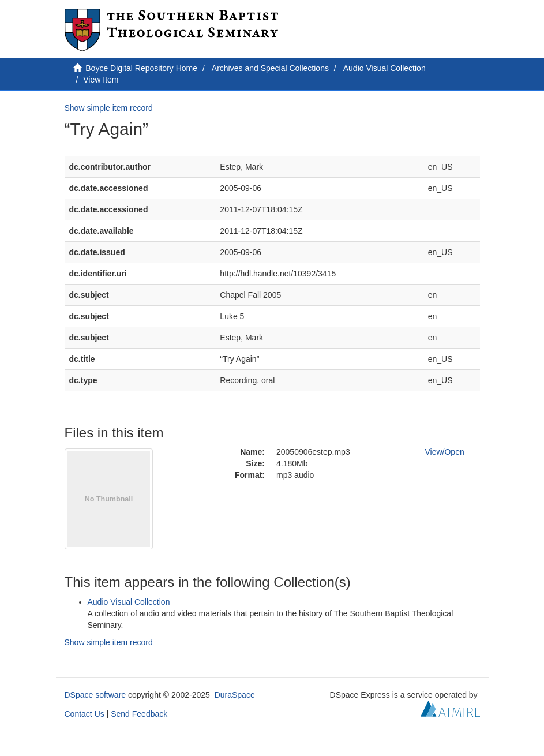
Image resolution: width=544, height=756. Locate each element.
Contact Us (85, 714)
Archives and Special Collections (270, 68)
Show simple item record (109, 108)
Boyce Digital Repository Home (141, 68)
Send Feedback (139, 714)
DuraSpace (235, 695)
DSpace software (95, 695)
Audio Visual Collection (384, 68)
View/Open (445, 452)
